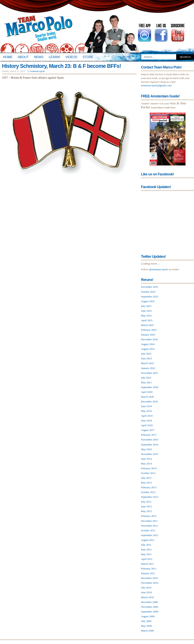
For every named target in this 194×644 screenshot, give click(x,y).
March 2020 (147, 397)
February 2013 (149, 487)
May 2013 (146, 483)
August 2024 (148, 344)
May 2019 (146, 411)
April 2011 (147, 559)
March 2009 (147, 631)
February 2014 (149, 468)
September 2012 (150, 497)
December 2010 (149, 578)
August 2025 (148, 301)
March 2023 (147, 363)
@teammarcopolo (159, 269)
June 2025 (146, 311)
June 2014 (146, 459)
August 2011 (148, 540)
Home (8, 57)
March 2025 (147, 325)
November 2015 (150, 454)
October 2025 (148, 292)
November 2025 (150, 287)
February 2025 (149, 330)
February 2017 (149, 435)
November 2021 (150, 373)
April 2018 (147, 425)
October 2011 (148, 530)
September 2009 (150, 612)
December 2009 (149, 602)
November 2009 (150, 607)
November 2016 (150, 440)
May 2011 (146, 554)
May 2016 (146, 449)
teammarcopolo (38, 71)
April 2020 (147, 392)
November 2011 (149, 526)
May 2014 (146, 464)
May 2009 (146, 626)
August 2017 (148, 430)
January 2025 (148, 335)
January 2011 (148, 573)
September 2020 (150, 387)
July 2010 (146, 588)
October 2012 (148, 492)
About (23, 57)
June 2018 (146, 421)
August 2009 (148, 616)
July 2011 (146, 545)
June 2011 (146, 549)
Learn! (54, 57)
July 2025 (146, 306)
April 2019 (147, 416)
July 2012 (146, 502)
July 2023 (146, 354)
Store (88, 57)
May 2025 (146, 316)
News (39, 57)
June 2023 (146, 358)
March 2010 (147, 597)
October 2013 (148, 473)
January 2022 (148, 368)
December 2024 (149, 339)
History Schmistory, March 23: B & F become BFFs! (61, 66)
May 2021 (146, 382)
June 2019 (146, 406)
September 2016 (150, 445)
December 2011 (149, 521)
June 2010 (146, 592)
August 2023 (148, 349)
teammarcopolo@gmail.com (156, 85)
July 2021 (146, 378)
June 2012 (146, 506)
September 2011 (150, 535)
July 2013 (146, 478)
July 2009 (146, 621)
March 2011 (147, 564)
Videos (71, 57)
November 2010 (150, 583)
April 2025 (147, 320)
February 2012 (149, 516)
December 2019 (149, 401)
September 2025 (150, 297)
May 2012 (146, 511)
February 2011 (149, 569)
